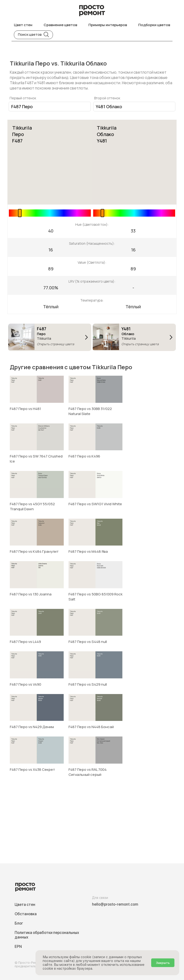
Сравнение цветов (60, 25)
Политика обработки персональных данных (47, 935)
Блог (19, 923)
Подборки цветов (154, 25)
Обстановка (26, 914)
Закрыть (163, 963)
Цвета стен (25, 905)
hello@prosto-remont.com (115, 904)
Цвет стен (23, 25)
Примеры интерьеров (108, 25)
